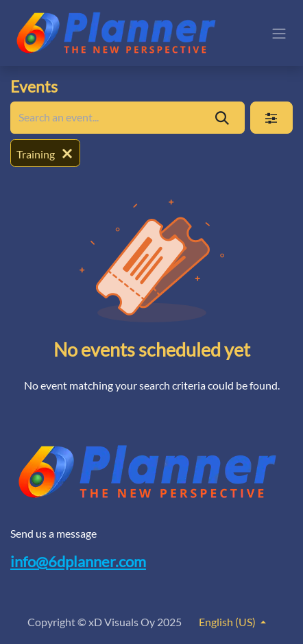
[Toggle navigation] (279, 33)
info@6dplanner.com (78, 562)
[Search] (222, 117)
